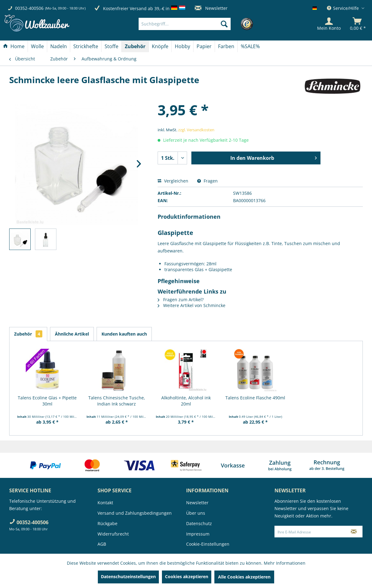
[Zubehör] (135, 46)
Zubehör (28, 334)
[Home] (14, 46)
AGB (102, 544)
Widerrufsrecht (113, 534)
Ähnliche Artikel (72, 334)
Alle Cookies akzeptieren (244, 577)
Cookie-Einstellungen (208, 544)
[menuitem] (194, 24)
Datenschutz (199, 523)
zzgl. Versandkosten (196, 130)
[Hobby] (182, 46)
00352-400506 (29, 8)
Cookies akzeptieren (187, 576)
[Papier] (204, 46)
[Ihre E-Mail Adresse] (310, 532)
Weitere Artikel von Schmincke (192, 305)
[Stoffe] (111, 46)
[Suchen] (224, 24)
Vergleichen (173, 181)
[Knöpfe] (160, 46)
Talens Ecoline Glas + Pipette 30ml (47, 401)
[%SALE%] (250, 46)
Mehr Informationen (285, 563)
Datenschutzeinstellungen (128, 576)
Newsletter (211, 8)
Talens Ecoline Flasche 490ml (255, 398)
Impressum (198, 534)
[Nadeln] (59, 46)
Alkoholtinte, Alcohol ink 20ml (186, 401)
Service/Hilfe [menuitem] (343, 8)
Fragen (207, 181)
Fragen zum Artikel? (181, 300)
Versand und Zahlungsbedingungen (135, 513)
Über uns (196, 513)
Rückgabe (107, 523)
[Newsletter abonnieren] (354, 532)
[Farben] (226, 46)
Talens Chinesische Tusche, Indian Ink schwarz (117, 401)
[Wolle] (37, 46)
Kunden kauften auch (124, 334)
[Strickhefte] (86, 46)
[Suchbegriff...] (185, 24)
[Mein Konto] (329, 24)
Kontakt (105, 503)
